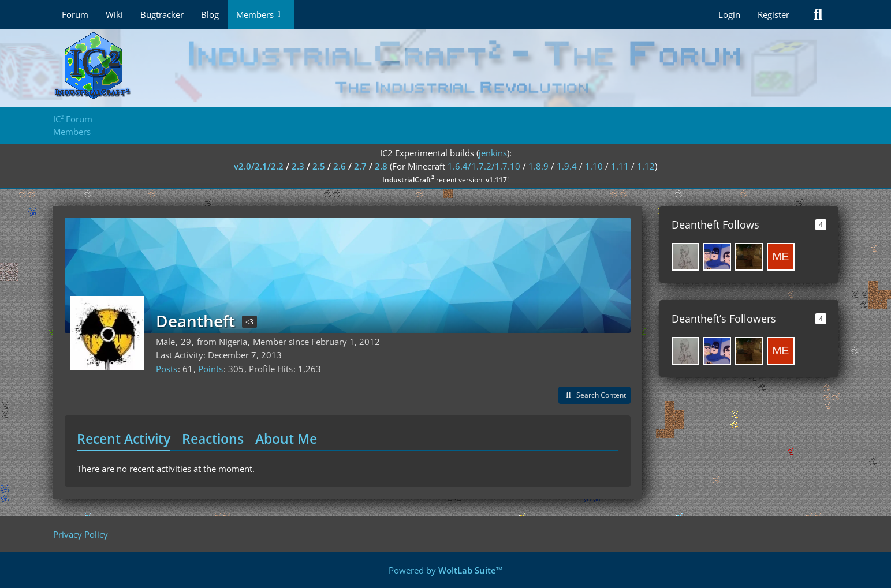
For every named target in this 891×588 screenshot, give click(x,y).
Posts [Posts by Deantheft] (167, 369)
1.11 (620, 166)
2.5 (319, 166)
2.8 (381, 166)
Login (729, 14)
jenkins (493, 153)
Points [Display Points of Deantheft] (210, 369)
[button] (594, 395)
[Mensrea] (781, 257)
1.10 (594, 166)
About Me (286, 439)
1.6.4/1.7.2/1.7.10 (484, 166)
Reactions (213, 439)
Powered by (446, 570)
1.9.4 (567, 166)
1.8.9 (538, 166)
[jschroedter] (717, 257)
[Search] (818, 14)
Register (773, 14)
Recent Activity (124, 439)
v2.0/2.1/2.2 (259, 166)
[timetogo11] (749, 257)
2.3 (298, 166)
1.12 (646, 166)
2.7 (360, 166)
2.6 (340, 166)
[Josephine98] (685, 257)
